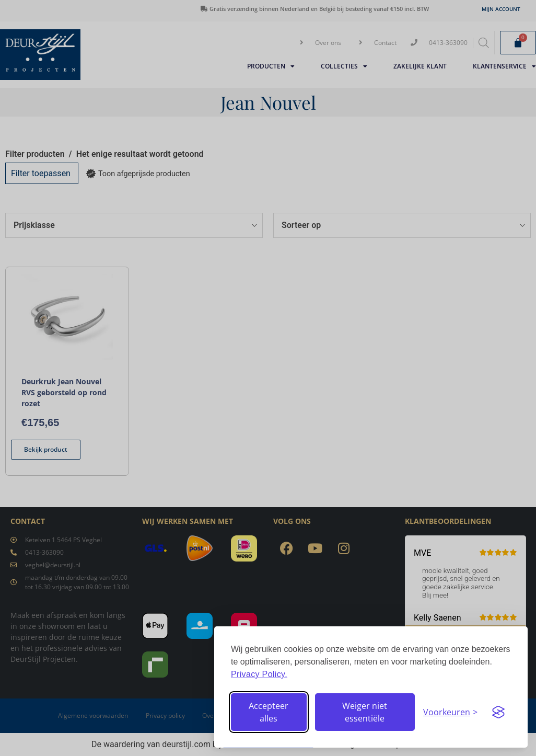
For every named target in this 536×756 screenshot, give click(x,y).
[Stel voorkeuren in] (450, 712)
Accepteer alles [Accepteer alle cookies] (269, 712)
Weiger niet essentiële (365, 712)
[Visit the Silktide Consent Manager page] (498, 712)
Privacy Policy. (259, 674)
